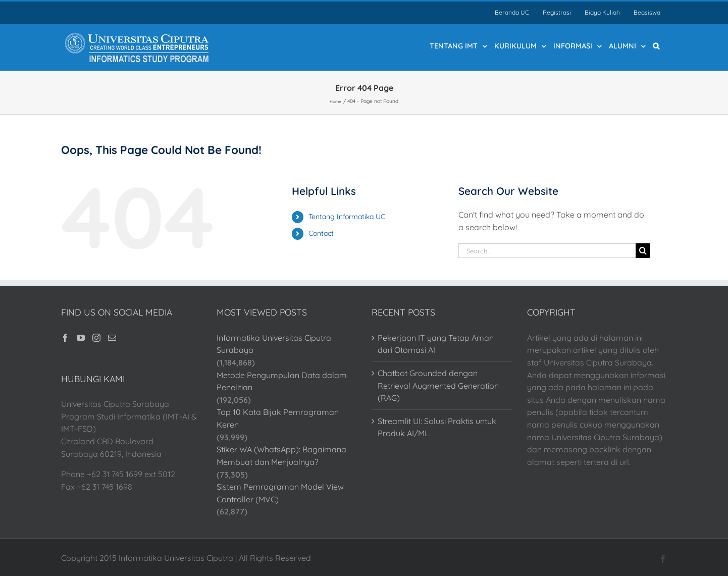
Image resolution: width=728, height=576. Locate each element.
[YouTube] (81, 338)
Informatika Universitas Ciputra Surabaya (274, 344)
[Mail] (112, 338)
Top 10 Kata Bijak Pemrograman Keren (278, 418)
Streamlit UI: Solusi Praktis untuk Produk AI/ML (437, 427)
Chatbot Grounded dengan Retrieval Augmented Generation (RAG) (438, 385)
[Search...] (547, 251)
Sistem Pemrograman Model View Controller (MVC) (280, 493)
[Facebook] (65, 338)
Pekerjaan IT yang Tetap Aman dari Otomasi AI (436, 344)
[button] (656, 45)
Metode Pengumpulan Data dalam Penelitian (282, 381)
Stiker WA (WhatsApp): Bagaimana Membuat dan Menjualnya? (281, 456)
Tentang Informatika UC (347, 217)
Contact (321, 233)
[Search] (643, 251)
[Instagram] (96, 338)
